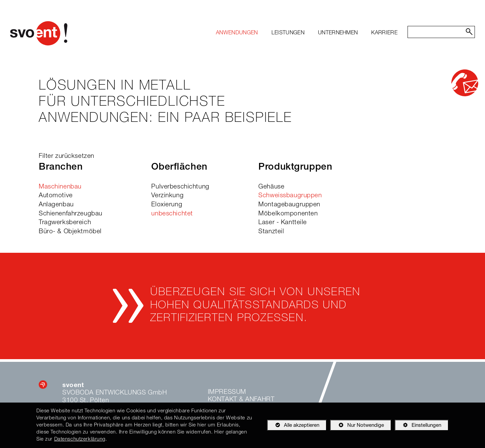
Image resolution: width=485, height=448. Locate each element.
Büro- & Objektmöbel (70, 232)
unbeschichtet (172, 214)
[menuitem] (237, 33)
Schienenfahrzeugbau (71, 214)
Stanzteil (271, 232)
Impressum (227, 392)
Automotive (56, 196)
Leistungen (288, 33)
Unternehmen (338, 33)
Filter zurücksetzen (67, 156)
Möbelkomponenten (288, 214)
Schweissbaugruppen (290, 196)
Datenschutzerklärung (80, 439)
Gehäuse (271, 187)
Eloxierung (167, 205)
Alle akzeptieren (293, 425)
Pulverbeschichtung (180, 187)
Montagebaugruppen (289, 205)
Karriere (384, 33)
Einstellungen (418, 426)
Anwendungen (237, 33)
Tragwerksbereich (65, 223)
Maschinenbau (60, 187)
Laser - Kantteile (283, 223)
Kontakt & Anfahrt (241, 400)
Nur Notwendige (357, 426)
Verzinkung (167, 196)
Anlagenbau (56, 205)
